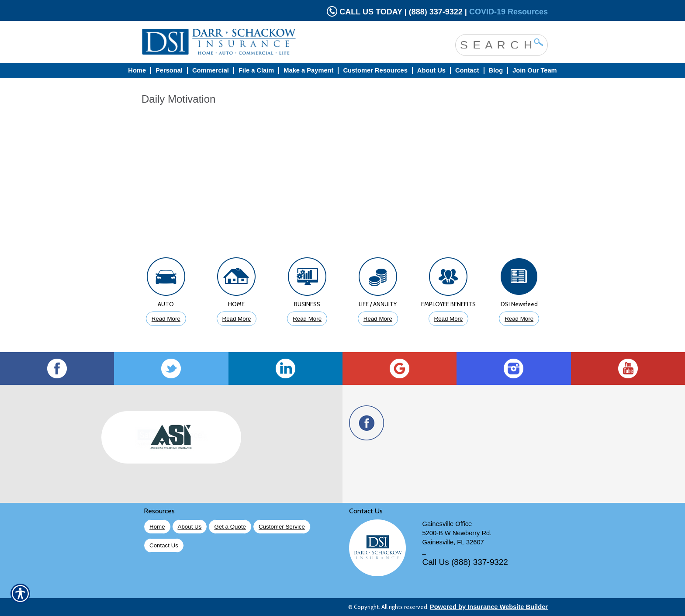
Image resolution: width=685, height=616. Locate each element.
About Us (190, 527)
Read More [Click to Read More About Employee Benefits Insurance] (449, 319)
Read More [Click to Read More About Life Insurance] (378, 319)
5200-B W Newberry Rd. (457, 533)
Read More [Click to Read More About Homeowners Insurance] (237, 319)
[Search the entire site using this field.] (495, 44)
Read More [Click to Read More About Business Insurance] (307, 319)
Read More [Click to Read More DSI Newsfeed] (519, 319)
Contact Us (164, 545)
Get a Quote (230, 527)
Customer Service (282, 527)
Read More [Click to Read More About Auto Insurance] (166, 319)
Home (157, 527)
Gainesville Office (447, 524)
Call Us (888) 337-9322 (465, 562)
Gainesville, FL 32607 (453, 542)
